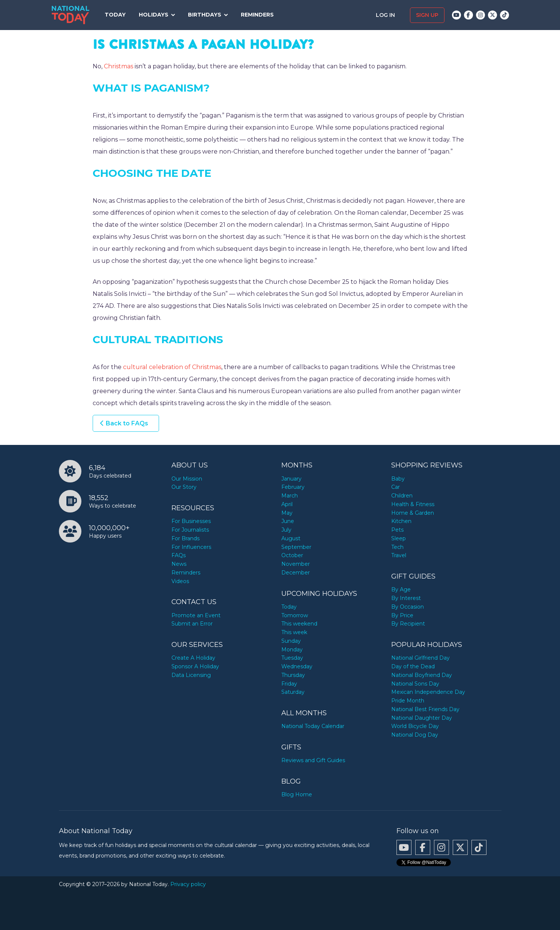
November (296, 564)
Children (402, 496)
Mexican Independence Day (428, 692)
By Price (402, 615)
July (286, 530)
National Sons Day (415, 684)
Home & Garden (413, 513)
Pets (397, 530)
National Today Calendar (313, 726)
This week (294, 632)
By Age (401, 589)
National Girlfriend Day (420, 658)
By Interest (406, 598)
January (291, 479)
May (287, 513)
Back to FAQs (127, 423)
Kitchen (401, 521)
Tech (397, 547)
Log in (386, 15)
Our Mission (187, 479)
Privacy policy (188, 884)
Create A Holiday (193, 658)
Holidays (154, 15)
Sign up (427, 15)
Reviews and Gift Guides (313, 760)
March (290, 496)
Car (396, 487)
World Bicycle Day (415, 726)
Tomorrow (295, 615)
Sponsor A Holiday (195, 666)
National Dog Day (415, 735)
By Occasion (408, 607)
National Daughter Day (422, 718)
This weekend (299, 624)
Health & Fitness (413, 504)
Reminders (257, 15)
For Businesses (191, 521)
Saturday (293, 692)
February (293, 487)
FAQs (179, 555)
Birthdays (205, 15)
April (287, 504)
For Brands (185, 538)
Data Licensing (191, 675)
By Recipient (408, 624)
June (288, 521)
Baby (398, 479)
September (296, 547)
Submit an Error (192, 624)
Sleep (399, 538)
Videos (180, 581)
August (291, 538)
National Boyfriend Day (422, 675)
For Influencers (191, 547)
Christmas (119, 66)
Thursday (293, 675)
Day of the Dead (413, 666)
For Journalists (190, 530)
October (292, 555)
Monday (292, 650)
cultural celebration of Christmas (172, 367)
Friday (289, 684)
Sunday (291, 641)
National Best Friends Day (425, 709)
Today (115, 15)
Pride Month (408, 701)
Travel (399, 555)
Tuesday (292, 658)
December (296, 573)
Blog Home (297, 794)
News (179, 564)
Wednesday (297, 666)
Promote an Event (196, 615)
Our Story (184, 487)
